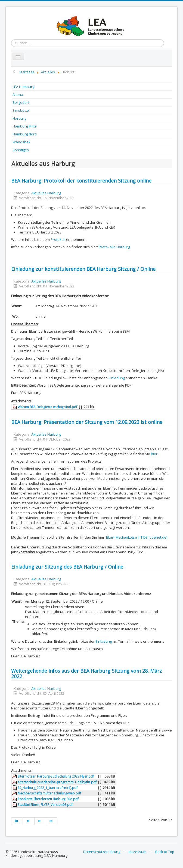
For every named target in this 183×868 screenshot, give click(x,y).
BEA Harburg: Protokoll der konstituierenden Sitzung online (81, 181)
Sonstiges (21, 150)
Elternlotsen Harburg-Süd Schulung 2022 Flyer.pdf (56, 776)
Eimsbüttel (21, 110)
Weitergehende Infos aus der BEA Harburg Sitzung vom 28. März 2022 (86, 673)
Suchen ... (11, 39)
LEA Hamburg (23, 87)
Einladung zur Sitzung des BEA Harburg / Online (67, 567)
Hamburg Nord (25, 134)
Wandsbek (21, 142)
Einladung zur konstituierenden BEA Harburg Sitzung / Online (83, 269)
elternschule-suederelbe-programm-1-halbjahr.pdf (57, 782)
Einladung (117, 378)
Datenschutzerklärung (102, 852)
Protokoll (58, 239)
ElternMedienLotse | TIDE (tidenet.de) (137, 537)
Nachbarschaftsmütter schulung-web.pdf (49, 793)
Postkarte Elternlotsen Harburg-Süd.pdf (48, 799)
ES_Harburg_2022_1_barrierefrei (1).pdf (48, 788)
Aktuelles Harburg (46, 193)
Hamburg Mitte (25, 126)
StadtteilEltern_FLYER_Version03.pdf (45, 805)
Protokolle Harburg (114, 247)
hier (154, 454)
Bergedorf (21, 102)
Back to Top (165, 852)
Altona (18, 95)
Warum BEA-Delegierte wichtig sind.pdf (47, 407)
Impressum (137, 852)
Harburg (19, 118)
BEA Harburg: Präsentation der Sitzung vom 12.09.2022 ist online (87, 422)
